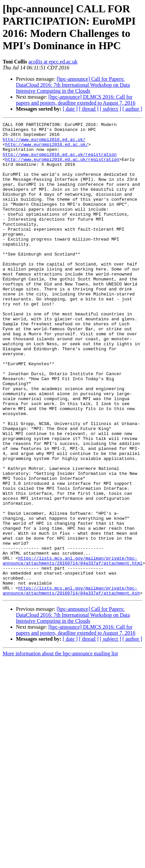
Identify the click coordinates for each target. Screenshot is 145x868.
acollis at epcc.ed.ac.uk (53, 62)
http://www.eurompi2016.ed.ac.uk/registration (60, 161)
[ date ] (70, 109)
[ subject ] (110, 109)
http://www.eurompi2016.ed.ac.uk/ (44, 143)
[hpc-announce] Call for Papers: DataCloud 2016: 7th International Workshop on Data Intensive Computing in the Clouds (73, 85)
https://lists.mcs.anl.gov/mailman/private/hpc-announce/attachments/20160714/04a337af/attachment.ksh (71, 685)
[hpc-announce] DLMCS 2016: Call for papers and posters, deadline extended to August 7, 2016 (76, 100)
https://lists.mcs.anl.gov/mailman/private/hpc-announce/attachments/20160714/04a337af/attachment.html (72, 649)
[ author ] (132, 109)
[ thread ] (89, 109)
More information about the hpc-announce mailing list (60, 748)
